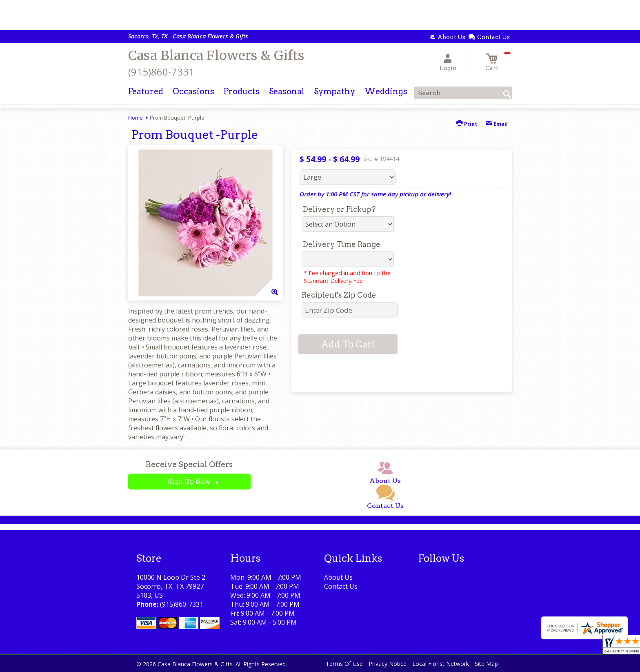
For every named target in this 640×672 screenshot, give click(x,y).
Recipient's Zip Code (339, 295)
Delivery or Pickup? (339, 209)
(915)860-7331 (161, 72)
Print (467, 124)
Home (136, 118)
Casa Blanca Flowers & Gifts (216, 56)
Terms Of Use (344, 664)
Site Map (486, 664)
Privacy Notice (388, 664)
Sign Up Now (189, 482)
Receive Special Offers (189, 464)
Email (497, 124)
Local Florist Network (441, 664)
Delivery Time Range (341, 244)
